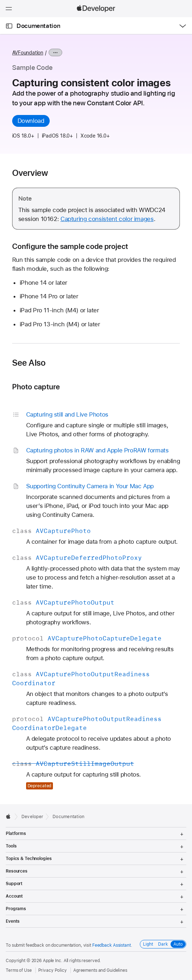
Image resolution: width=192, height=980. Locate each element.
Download (31, 121)
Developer (32, 817)
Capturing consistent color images (107, 219)
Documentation (38, 26)
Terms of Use (19, 970)
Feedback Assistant (112, 945)
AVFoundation (28, 53)
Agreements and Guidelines (100, 970)
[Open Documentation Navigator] (9, 26)
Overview (30, 173)
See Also (29, 363)
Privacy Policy (53, 970)
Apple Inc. (53, 961)
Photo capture (36, 387)
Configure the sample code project (70, 246)
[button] (0, 0)
